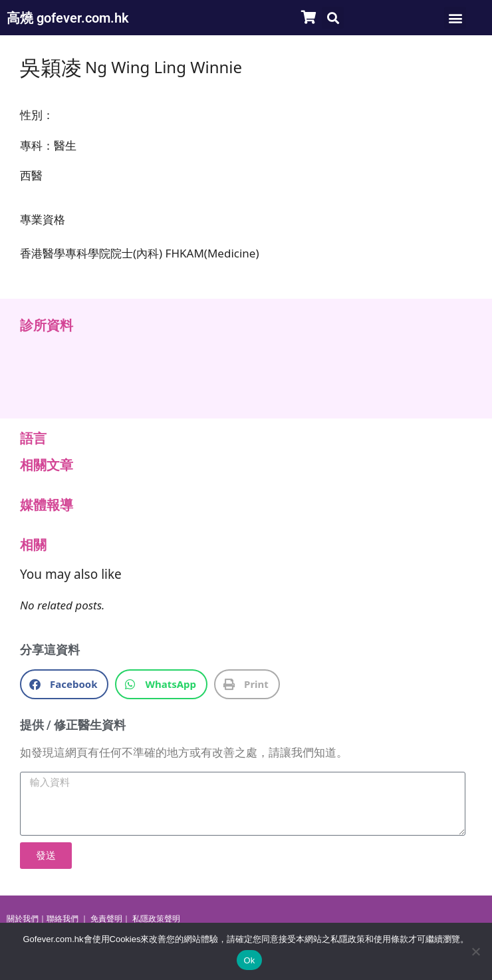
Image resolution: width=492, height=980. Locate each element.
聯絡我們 (62, 919)
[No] (475, 951)
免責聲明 (106, 919)
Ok (249, 960)
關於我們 (23, 919)
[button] (333, 18)
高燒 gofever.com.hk (68, 18)
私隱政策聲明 (156, 919)
